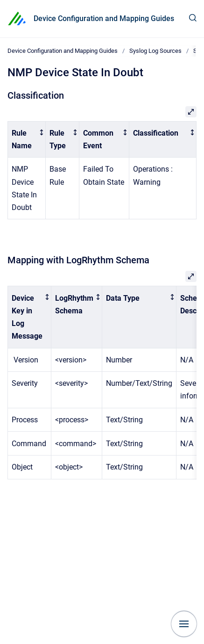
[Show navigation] (184, 624)
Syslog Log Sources (155, 51)
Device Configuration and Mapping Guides (104, 18)
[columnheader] (27, 139)
